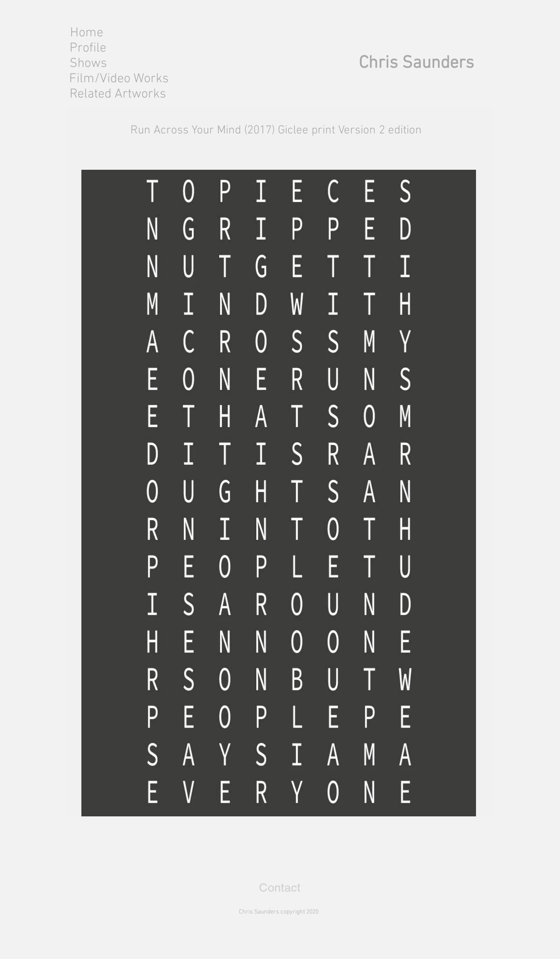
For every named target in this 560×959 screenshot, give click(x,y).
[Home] (86, 33)
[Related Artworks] (118, 94)
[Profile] (88, 48)
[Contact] (280, 888)
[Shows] (88, 64)
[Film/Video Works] (120, 79)
